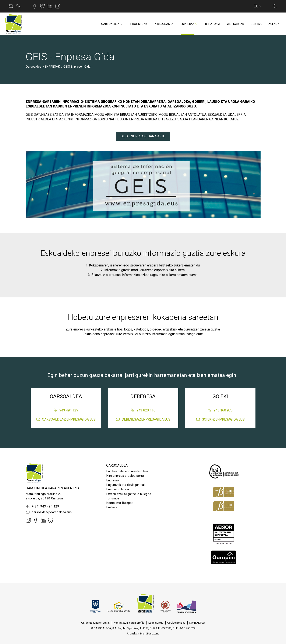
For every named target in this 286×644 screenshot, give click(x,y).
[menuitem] (110, 24)
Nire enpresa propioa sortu (125, 476)
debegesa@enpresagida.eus (143, 419)
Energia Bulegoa (118, 489)
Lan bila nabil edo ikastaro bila (127, 471)
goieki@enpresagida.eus (220, 419)
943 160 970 (220, 410)
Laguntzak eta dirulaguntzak (126, 485)
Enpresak (113, 480)
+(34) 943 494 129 (42, 506)
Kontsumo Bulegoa (120, 503)
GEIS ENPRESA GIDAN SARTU (143, 136)
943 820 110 (143, 410)
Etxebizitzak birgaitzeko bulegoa (129, 494)
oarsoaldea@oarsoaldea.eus (49, 512)
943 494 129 (66, 410)
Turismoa (113, 498)
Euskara (112, 507)
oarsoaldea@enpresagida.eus (66, 419)
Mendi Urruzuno (150, 634)
